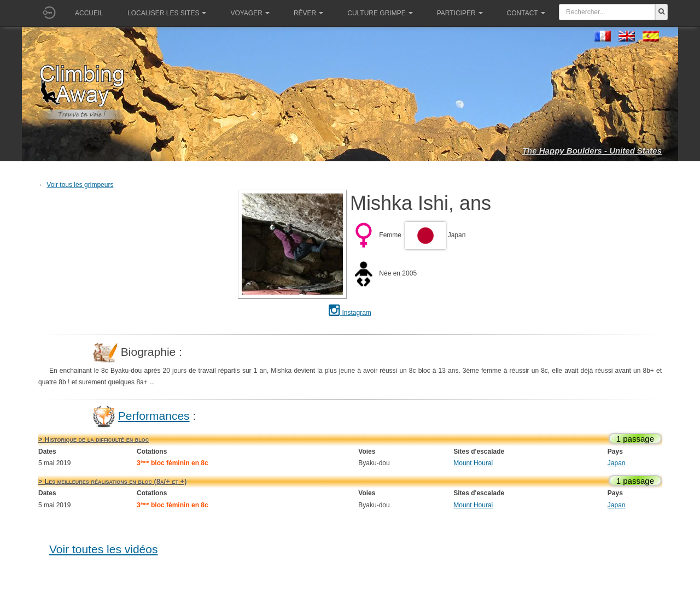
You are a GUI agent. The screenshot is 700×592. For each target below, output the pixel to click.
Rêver (308, 13)
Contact (526, 13)
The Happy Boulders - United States (592, 151)
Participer (460, 13)
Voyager (250, 13)
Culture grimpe (380, 13)
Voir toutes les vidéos (103, 549)
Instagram (350, 313)
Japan (617, 463)
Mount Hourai (473, 463)
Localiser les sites (167, 13)
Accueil (89, 13)
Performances (154, 416)
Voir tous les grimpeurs (80, 185)
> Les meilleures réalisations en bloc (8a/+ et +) (112, 481)
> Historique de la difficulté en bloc (94, 439)
